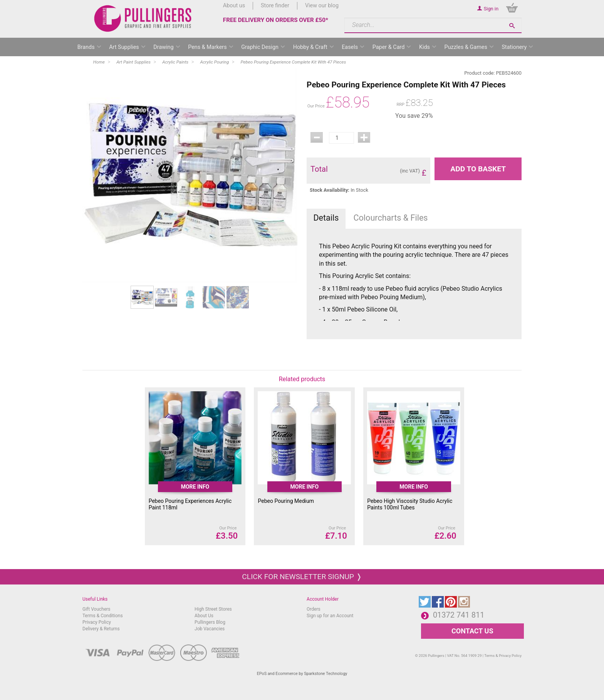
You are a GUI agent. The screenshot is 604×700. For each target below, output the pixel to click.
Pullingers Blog (210, 622)
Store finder (275, 6)
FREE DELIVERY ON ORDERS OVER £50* (276, 20)
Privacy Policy (97, 622)
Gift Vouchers (96, 609)
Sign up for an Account (330, 616)
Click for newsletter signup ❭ (302, 577)
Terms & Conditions (103, 616)
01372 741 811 (459, 615)
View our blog (322, 6)
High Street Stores (213, 609)
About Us (204, 616)
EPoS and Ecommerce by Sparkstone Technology (302, 674)
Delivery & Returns (101, 629)
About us (234, 6)
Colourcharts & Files (391, 218)
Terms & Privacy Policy (503, 656)
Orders (314, 609)
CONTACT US (472, 631)
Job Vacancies (210, 629)
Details (326, 218)
